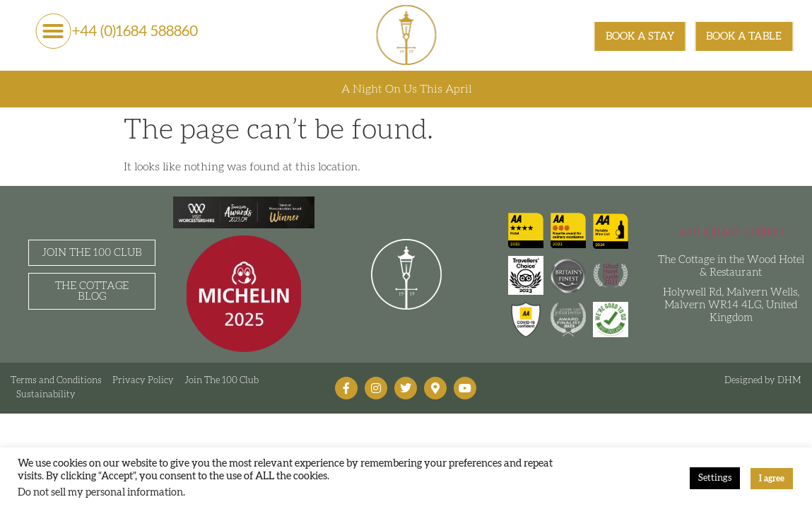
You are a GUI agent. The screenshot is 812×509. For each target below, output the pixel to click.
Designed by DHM (763, 381)
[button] (53, 31)
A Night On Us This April (406, 89)
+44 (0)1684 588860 (135, 31)
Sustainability (46, 395)
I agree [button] (772, 479)
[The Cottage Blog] (92, 291)
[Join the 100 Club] (92, 253)
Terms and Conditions (56, 381)
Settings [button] (715, 478)
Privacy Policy (143, 381)
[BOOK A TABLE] (744, 36)
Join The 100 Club (222, 381)
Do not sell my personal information (100, 492)
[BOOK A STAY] (640, 36)
